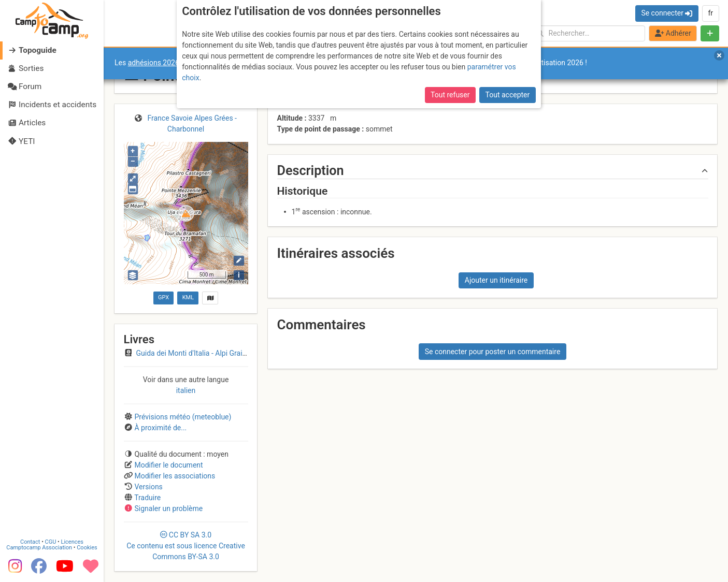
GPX (163, 297)
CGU (51, 542)
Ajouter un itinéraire (496, 280)
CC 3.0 (186, 546)
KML (188, 297)
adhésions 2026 (154, 63)
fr (710, 13)
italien (186, 390)
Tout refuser (450, 95)
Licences (72, 542)
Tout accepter (508, 95)
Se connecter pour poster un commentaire (493, 352)
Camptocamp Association (39, 548)
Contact (30, 542)
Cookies (87, 548)
